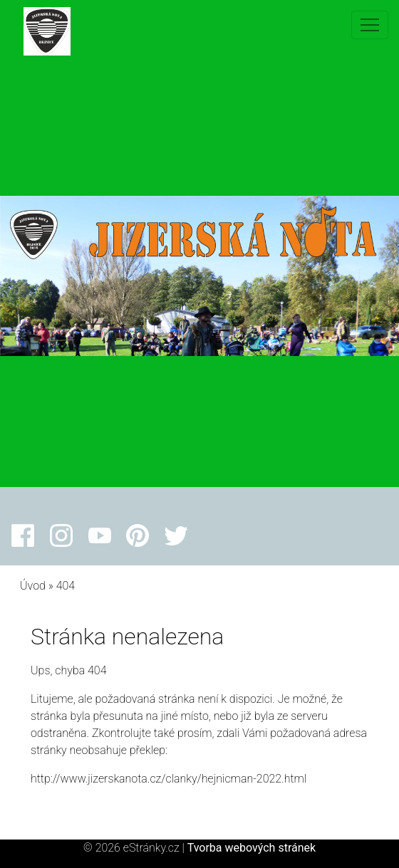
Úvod (33, 586)
